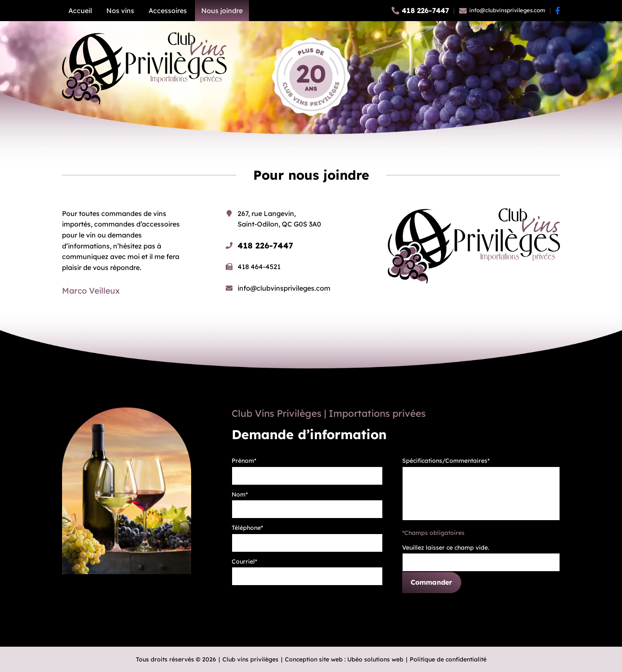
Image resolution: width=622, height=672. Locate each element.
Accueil (80, 11)
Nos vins (120, 11)
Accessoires (168, 11)
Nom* (240, 494)
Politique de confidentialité (448, 659)
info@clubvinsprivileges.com (284, 288)
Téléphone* (247, 528)
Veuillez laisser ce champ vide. (446, 548)
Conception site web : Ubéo (344, 659)
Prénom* (244, 461)
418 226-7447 (265, 246)
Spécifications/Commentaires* (446, 461)
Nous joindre (222, 11)
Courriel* (244, 561)
